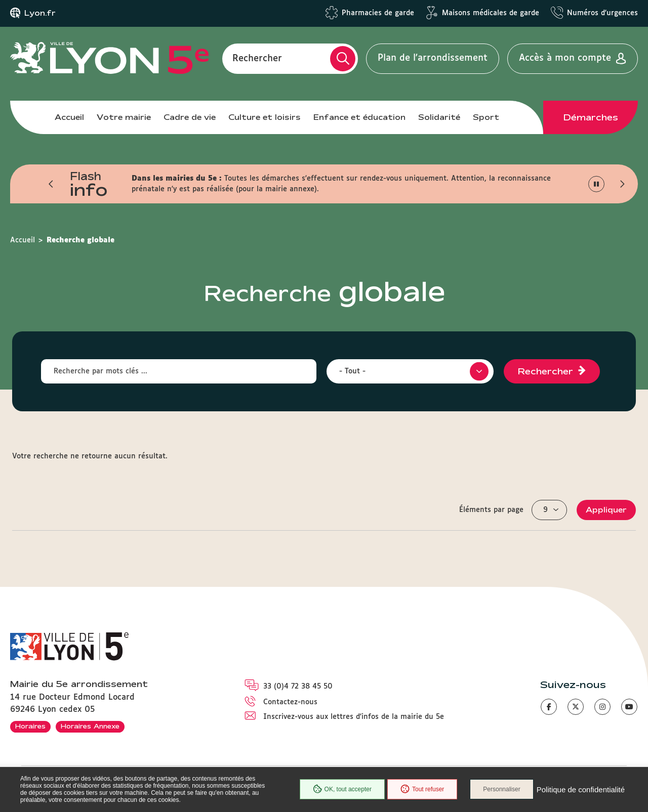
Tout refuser (422, 789)
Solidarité (439, 117)
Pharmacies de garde (378, 13)
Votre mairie (124, 117)
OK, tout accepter (342, 789)
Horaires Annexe (90, 726)
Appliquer (606, 510)
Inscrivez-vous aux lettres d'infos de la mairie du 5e (354, 717)
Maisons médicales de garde (491, 13)
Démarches (591, 117)
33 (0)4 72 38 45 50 (298, 687)
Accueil (69, 117)
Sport (486, 117)
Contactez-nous (290, 702)
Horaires (30, 726)
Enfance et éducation (359, 117)
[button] (51, 184)
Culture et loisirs (265, 117)
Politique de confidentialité (581, 789)
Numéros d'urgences (602, 13)
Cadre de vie (190, 117)
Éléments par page (491, 510)
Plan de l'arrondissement (433, 58)
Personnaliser (501, 789)
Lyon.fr (40, 13)
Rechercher (257, 58)
